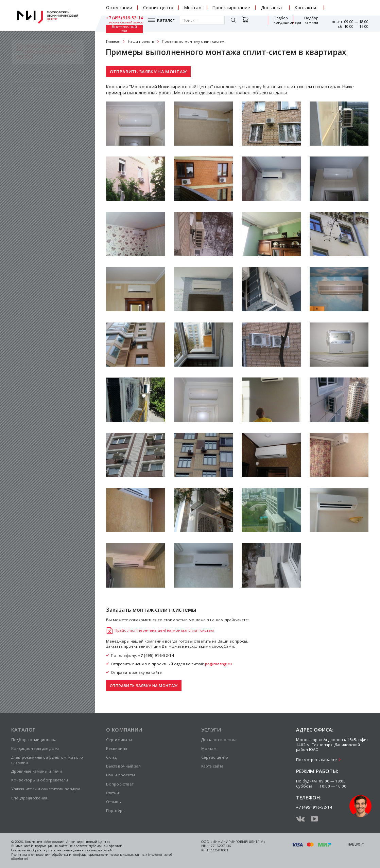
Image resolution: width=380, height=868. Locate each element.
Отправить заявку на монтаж (148, 72)
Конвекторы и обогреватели (40, 780)
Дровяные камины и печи (37, 771)
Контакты (305, 7)
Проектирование (231, 7)
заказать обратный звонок (352, 10)
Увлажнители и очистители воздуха (46, 789)
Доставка (271, 7)
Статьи (113, 793)
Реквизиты (117, 748)
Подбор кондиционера (250, 23)
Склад (111, 757)
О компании (119, 7)
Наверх (354, 844)
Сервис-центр (158, 7)
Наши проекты (141, 41)
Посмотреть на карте (316, 760)
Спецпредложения (29, 798)
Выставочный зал (309, 23)
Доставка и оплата (219, 740)
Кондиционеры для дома (35, 748)
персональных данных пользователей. (81, 850)
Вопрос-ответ (120, 784)
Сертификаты (119, 740)
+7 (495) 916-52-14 (350, 5)
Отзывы (114, 802)
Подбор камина (281, 23)
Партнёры (116, 810)
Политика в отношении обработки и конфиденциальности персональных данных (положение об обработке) (92, 857)
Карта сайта (212, 766)
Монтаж (193, 7)
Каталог (124, 23)
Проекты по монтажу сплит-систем (193, 41)
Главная (113, 41)
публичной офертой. (106, 846)
